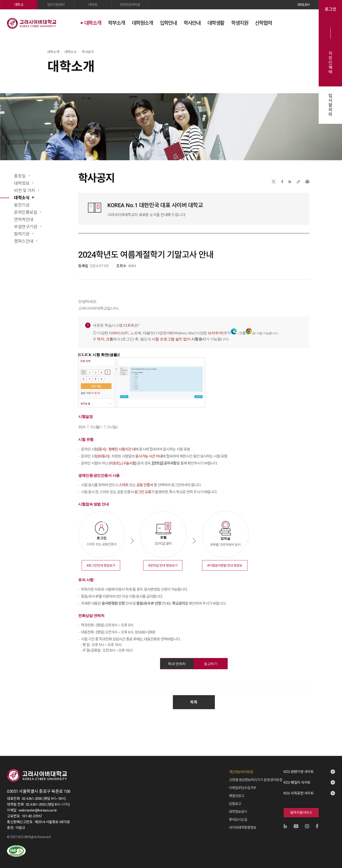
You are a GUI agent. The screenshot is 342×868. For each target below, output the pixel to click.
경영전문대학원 (130, 5)
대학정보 (22, 183)
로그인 (330, 9)
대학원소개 (142, 23)
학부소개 (116, 23)
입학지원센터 (56, 5)
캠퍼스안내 (24, 241)
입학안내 (168, 23)
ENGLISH (304, 5)
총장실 (20, 176)
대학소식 (22, 198)
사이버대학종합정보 (243, 823)
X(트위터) (274, 182)
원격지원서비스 (301, 808)
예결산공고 (236, 791)
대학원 (93, 5)
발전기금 (22, 205)
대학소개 (93, 23)
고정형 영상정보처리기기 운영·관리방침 (256, 775)
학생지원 (240, 23)
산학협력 (263, 23)
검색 (294, 23)
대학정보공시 (238, 807)
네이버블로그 (290, 182)
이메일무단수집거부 (243, 783)
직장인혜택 (330, 63)
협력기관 (22, 234)
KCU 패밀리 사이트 (297, 778)
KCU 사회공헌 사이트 (299, 789)
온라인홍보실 (26, 212)
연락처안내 (24, 219)
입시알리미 (330, 105)
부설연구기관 (26, 227)
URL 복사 (298, 182)
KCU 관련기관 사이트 (299, 767)
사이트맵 (306, 23)
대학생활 (216, 23)
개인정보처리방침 (241, 767)
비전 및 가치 (24, 190)
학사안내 (192, 23)
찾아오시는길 (238, 815)
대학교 (19, 5)
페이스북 (282, 182)
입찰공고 (235, 799)
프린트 (307, 182)
